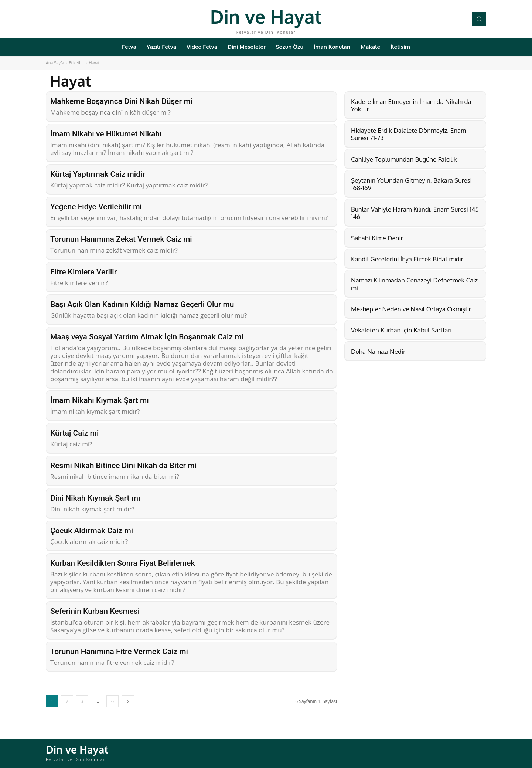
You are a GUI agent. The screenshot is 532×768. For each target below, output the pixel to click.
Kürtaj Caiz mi (74, 433)
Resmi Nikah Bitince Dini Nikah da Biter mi (123, 466)
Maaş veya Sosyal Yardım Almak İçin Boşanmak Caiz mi (147, 337)
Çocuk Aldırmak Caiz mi (92, 531)
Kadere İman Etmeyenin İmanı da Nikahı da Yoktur (411, 105)
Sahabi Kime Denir (377, 238)
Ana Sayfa (55, 63)
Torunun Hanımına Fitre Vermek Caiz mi (119, 652)
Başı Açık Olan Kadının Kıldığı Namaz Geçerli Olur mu (142, 304)
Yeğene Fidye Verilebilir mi (96, 207)
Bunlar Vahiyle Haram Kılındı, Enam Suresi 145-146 (416, 213)
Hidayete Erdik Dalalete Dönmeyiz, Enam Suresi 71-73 (409, 134)
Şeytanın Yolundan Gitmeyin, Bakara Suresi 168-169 (411, 184)
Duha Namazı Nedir (378, 351)
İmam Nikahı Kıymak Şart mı (100, 400)
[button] (479, 19)
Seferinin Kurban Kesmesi (95, 611)
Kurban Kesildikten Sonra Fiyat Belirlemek (122, 563)
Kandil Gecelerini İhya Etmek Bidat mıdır (407, 259)
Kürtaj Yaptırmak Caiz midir (98, 174)
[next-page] (128, 701)
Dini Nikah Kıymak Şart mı (95, 498)
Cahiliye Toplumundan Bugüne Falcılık (404, 159)
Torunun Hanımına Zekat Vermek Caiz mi (121, 239)
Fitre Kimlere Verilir (83, 272)
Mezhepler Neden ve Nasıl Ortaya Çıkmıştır (411, 309)
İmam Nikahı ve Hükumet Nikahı (106, 134)
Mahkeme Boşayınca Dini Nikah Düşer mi (121, 101)
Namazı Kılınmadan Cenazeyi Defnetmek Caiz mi (414, 284)
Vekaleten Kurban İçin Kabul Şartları (401, 330)
